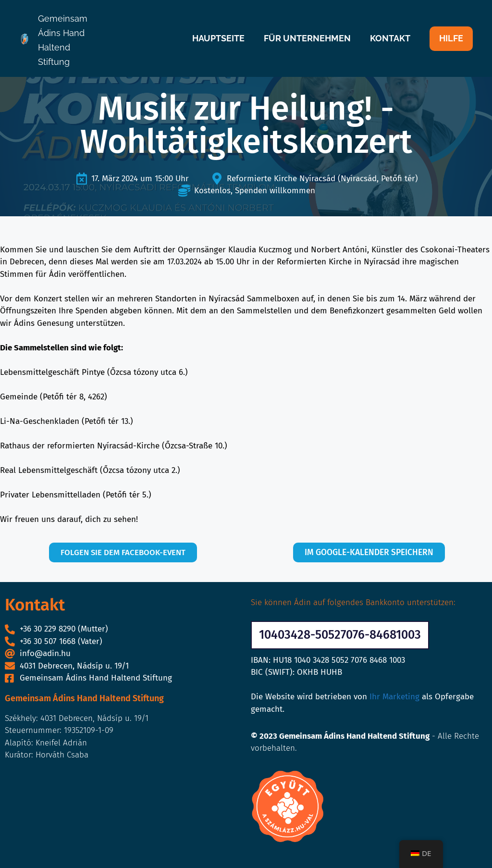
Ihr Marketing (394, 697)
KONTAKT (390, 38)
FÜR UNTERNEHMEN (307, 38)
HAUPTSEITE (218, 38)
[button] (340, 635)
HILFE (451, 38)
